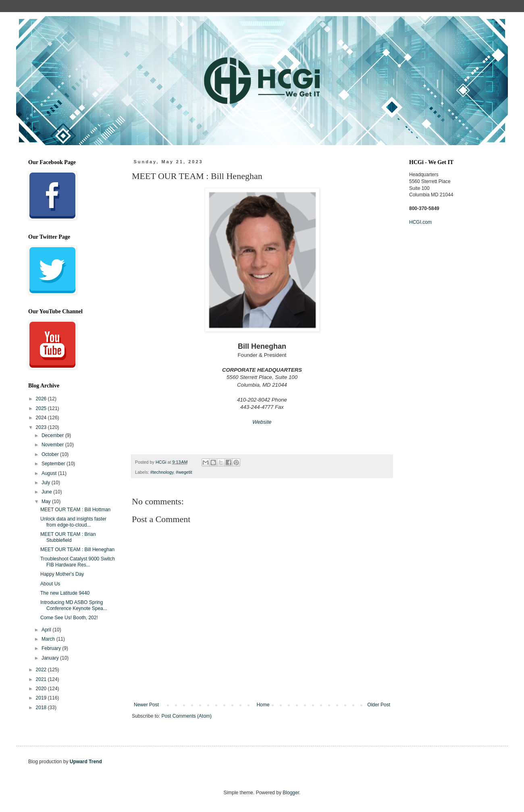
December (53, 435)
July (47, 483)
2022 (42, 670)
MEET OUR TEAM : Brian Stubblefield (68, 537)
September (54, 464)
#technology (162, 472)
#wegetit (184, 472)
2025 (42, 408)
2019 (42, 698)
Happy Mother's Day (62, 574)
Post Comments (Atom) (186, 716)
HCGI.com (420, 222)
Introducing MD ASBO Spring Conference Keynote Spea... (74, 605)
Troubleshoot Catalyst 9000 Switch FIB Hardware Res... (78, 562)
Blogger (291, 793)
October (51, 454)
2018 (42, 708)
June (47, 492)
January (51, 658)
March (49, 639)
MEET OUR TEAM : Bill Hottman (75, 510)
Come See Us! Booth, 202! (69, 618)
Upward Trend (86, 762)
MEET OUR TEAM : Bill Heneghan (77, 550)
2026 (42, 399)
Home (263, 705)
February (52, 648)
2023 (42, 427)
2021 (42, 679)
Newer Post (146, 705)
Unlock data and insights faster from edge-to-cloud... (73, 522)
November (53, 445)
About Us (50, 584)
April (47, 630)
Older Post (379, 705)
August (50, 473)
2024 (42, 418)
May (47, 502)
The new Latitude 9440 (65, 593)
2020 (42, 689)
